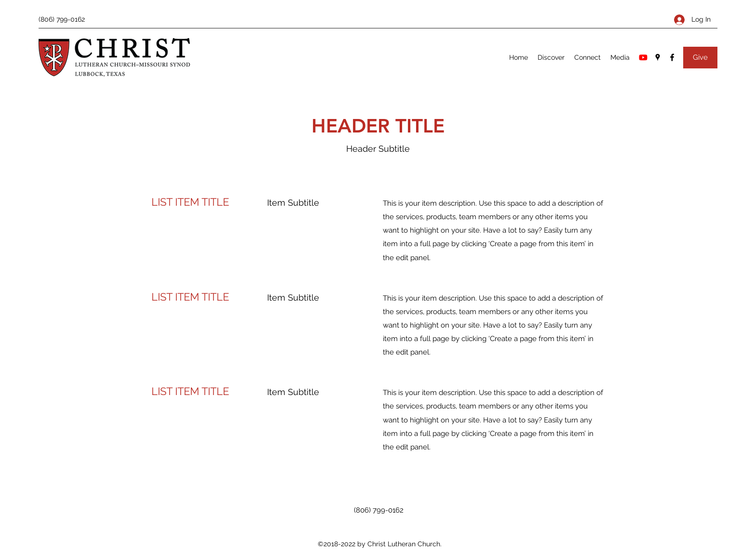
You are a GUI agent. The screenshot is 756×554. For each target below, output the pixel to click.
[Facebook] (672, 57)
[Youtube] (643, 57)
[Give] (700, 58)
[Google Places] (658, 57)
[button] (551, 57)
